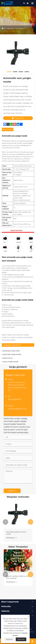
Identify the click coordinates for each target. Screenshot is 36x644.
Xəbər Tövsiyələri (18, 547)
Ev (5, 29)
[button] (5, 522)
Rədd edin (9, 639)
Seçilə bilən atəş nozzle (11, 351)
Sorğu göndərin (18, 118)
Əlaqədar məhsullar (18, 497)
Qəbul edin (21, 639)
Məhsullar (11, 29)
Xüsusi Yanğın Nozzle (11, 362)
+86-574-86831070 (15, 399)
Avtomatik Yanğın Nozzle (12, 31)
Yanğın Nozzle (20, 29)
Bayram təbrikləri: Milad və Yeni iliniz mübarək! (17, 577)
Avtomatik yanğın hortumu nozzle (16, 533)
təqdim (12, 491)
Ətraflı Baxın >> (12, 538)
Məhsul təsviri (8, 129)
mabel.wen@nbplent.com (17, 409)
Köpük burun (8, 358)
